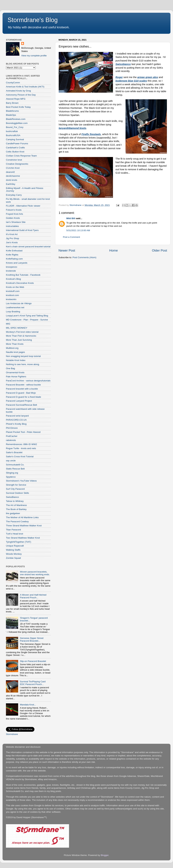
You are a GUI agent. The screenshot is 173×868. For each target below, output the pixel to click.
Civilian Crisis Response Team (21, 156)
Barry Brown (12, 103)
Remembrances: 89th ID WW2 (21, 444)
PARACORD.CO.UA (16, 420)
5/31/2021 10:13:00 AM (78, 230)
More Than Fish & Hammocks (21, 336)
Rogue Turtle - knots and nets (21, 448)
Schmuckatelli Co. (15, 465)
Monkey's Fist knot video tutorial (22, 332)
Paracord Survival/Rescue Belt (21, 405)
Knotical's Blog (13, 279)
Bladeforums (12, 111)
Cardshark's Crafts (15, 148)
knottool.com (12, 295)
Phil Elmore (12, 428)
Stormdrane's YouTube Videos (21, 481)
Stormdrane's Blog (33, 20)
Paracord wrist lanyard (17, 416)
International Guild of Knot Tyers (22, 230)
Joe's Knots (12, 242)
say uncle (11, 461)
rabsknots (11, 440)
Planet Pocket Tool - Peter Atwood (23, 432)
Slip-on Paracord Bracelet (33, 661)
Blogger (105, 855)
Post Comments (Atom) (84, 257)
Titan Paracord (13, 530)
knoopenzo (12, 267)
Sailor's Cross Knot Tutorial (20, 456)
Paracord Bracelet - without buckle (23, 385)
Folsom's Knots (14, 210)
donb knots (12, 180)
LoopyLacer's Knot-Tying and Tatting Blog (27, 316)
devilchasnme (13, 176)
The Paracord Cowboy (17, 521)
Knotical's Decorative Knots (20, 283)
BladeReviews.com (16, 119)
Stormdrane (12, 734)
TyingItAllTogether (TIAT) (18, 542)
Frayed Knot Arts (15, 214)
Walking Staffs (13, 550)
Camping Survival (15, 139)
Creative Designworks (17, 164)
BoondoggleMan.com (17, 123)
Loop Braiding (13, 312)
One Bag (10, 368)
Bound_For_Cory (15, 127)
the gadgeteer (13, 513)
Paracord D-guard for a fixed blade (23, 397)
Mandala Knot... (28, 705)
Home (113, 250)
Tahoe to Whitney (15, 501)
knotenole (11, 271)
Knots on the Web (15, 287)
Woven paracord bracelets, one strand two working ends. (35, 573)
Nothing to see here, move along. (23, 364)
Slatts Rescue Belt (15, 469)
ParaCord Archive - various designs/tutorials (28, 381)
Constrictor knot (14, 160)
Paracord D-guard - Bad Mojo (21, 393)
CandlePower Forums (17, 144)
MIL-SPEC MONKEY (17, 328)
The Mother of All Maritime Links (22, 517)
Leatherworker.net (15, 307)
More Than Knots (15, 344)
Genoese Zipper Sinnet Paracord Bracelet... (32, 639)
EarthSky (11, 184)
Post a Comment (71, 237)
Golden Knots (13, 218)
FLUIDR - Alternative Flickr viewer (23, 206)
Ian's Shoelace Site (16, 222)
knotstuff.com (13, 291)
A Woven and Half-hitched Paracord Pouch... (33, 596)
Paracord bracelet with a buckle (22, 389)
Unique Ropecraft (15, 546)
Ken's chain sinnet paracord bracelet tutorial (28, 247)
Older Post (160, 250)
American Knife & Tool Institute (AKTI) (25, 87)
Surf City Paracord (15, 489)
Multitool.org (12, 348)
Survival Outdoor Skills (17, 493)
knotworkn (11, 299)
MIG (8, 324)
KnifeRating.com (14, 259)
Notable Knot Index (16, 360)
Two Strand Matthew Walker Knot (23, 538)
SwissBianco (12, 497)
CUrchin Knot (13, 168)
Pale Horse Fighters (16, 377)
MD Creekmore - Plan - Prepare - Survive (27, 320)
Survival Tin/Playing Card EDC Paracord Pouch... (33, 683)
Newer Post (67, 250)
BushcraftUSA (13, 135)
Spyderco (11, 477)
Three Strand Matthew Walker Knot (24, 526)
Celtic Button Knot (15, 152)
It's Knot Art (12, 234)
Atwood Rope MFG (16, 99)
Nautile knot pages (15, 352)
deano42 (10, 172)
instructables (12, 226)
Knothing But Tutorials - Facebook (23, 275)
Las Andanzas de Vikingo (19, 303)
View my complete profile (34, 56)
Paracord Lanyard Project (19, 401)
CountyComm (13, 83)
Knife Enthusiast (14, 251)
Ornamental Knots (15, 372)
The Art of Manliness (16, 505)
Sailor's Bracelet (14, 452)
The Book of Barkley (16, 509)
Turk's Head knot (15, 534)
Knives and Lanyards (17, 263)
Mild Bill (71, 218)
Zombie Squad (13, 558)
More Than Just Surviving (19, 340)
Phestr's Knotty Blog (16, 424)
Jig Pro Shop (12, 238)
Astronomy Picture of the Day (21, 95)
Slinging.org (12, 473)
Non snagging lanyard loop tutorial (23, 356)
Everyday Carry (14, 195)
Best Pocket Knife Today (18, 107)
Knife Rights (12, 255)
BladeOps (11, 115)
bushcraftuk (12, 131)
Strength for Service (16, 485)
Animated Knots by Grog (18, 91)
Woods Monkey (14, 554)
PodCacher (12, 436)
